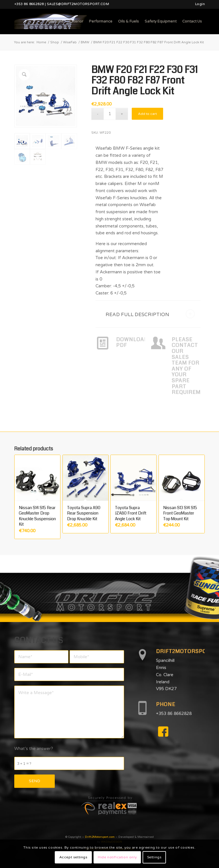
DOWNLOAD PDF (132, 342)
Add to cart (147, 114)
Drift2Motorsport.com (100, 837)
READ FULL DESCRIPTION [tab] (150, 314)
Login (200, 4)
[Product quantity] (110, 114)
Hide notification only (117, 857)
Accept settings (73, 857)
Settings (154, 857)
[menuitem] (198, 4)
